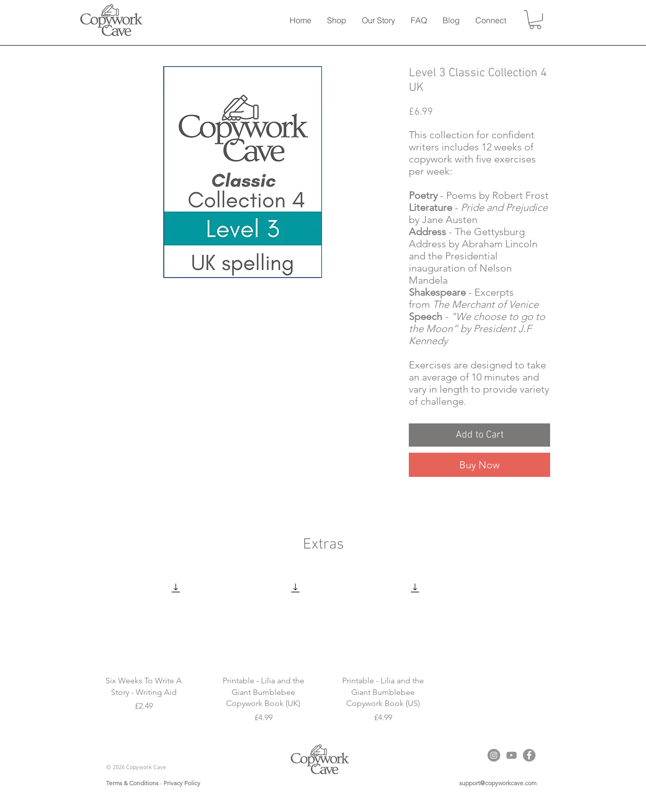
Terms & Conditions (132, 783)
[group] (323, 648)
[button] (336, 20)
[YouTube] (512, 755)
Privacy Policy (182, 783)
